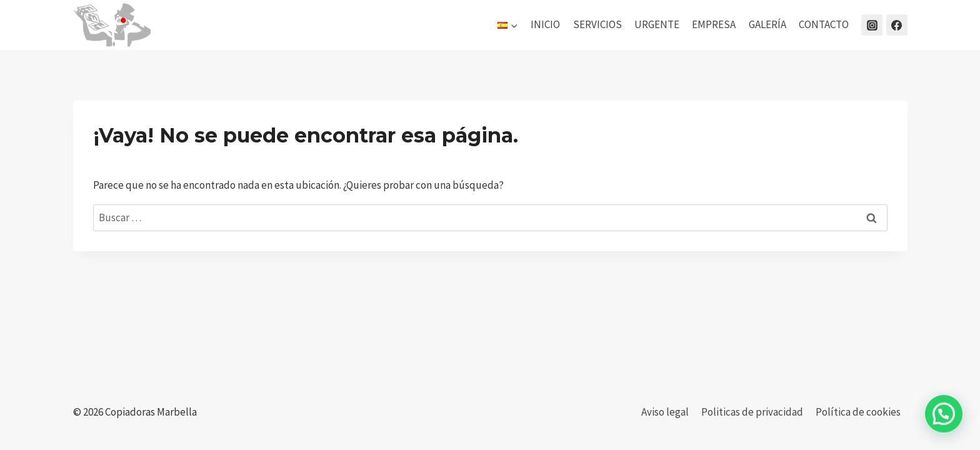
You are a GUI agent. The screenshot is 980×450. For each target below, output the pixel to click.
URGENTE (657, 24)
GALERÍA (767, 24)
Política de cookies (858, 412)
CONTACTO (824, 24)
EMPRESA (714, 24)
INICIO (545, 24)
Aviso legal (665, 412)
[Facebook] (897, 25)
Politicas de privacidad (752, 412)
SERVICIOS (597, 24)
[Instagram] (872, 25)
